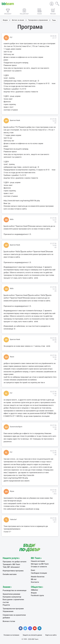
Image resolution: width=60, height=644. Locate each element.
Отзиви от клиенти (39, 567)
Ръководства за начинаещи (15, 590)
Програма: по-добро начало (15, 562)
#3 (55, 247)
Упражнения (8, 611)
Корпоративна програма (13, 571)
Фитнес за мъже (18, 20)
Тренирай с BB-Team (11, 564)
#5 (55, 342)
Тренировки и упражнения (38, 20)
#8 (55, 429)
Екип (33, 570)
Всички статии (9, 621)
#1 (55, 123)
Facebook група (37, 595)
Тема (54, 20)
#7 (55, 396)
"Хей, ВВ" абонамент (11, 567)
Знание (7, 587)
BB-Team (36, 558)
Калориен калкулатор (12, 597)
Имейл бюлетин (38, 577)
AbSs (12, 219)
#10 (55, 494)
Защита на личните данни (32, 635)
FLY (11, 37)
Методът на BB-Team (40, 564)
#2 (55, 222)
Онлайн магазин (10, 574)
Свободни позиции (39, 573)
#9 (55, 455)
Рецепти (6, 605)
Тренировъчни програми (13, 609)
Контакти (35, 582)
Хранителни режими (11, 594)
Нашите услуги (11, 558)
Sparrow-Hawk (15, 120)
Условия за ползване (11, 635)
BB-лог (34, 579)
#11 (55, 522)
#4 (55, 291)
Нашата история (38, 561)
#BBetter (34, 590)
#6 (55, 359)
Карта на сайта (51, 635)
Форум (5, 20)
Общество (36, 587)
